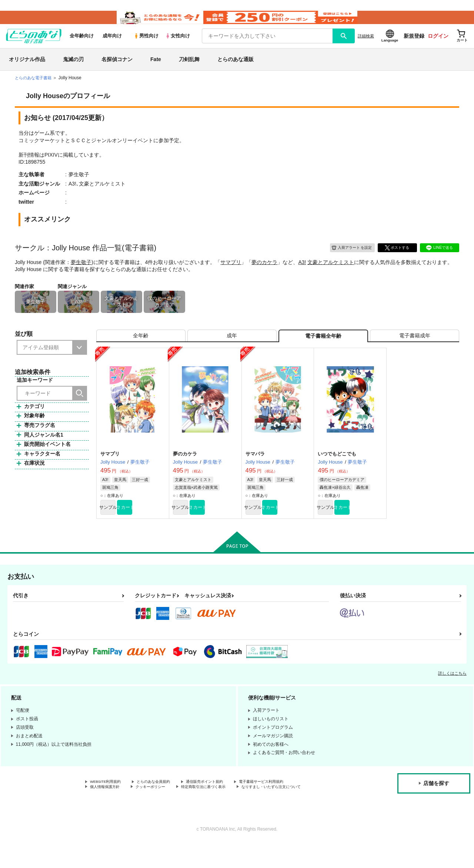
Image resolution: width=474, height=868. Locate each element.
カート (149, 523)
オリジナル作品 (27, 68)
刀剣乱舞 (189, 68)
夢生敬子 (81, 271)
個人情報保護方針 (108, 805)
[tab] (141, 348)
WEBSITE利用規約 (109, 799)
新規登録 (414, 45)
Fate (156, 68)
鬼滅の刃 (73, 68)
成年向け (112, 45)
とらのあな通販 (236, 68)
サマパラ (255, 469)
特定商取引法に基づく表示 (220, 805)
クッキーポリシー (159, 805)
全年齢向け (82, 45)
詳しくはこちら (452, 690)
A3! (302, 271)
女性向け (178, 45)
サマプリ (231, 271)
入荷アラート (347, 256)
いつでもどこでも (337, 469)
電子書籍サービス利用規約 (287, 799)
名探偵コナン (117, 68)
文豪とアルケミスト (331, 271)
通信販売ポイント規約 (222, 799)
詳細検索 (366, 45)
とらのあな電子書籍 (35, 87)
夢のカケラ (264, 271)
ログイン (438, 45)
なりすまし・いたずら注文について (126, 812)
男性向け (146, 45)
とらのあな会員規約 (164, 799)
